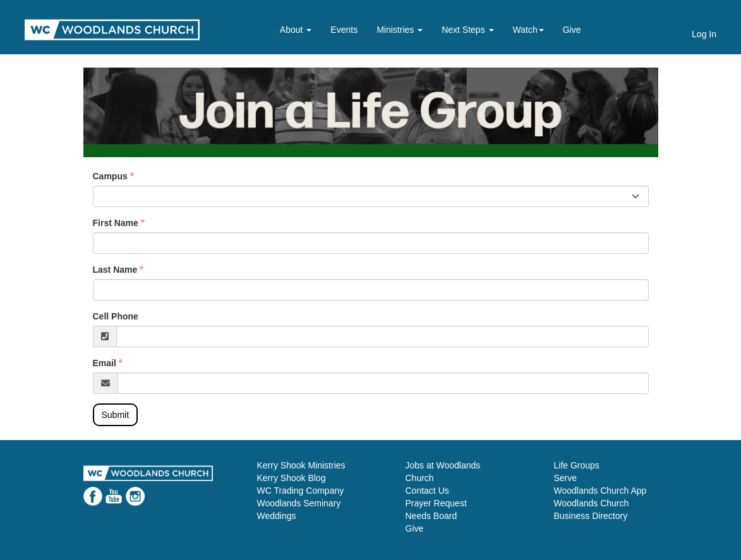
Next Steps (467, 30)
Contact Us (427, 491)
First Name (116, 223)
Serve (566, 478)
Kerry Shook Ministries (301, 465)
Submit (116, 415)
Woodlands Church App (600, 491)
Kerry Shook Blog (292, 478)
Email (105, 363)
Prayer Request (436, 503)
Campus (110, 176)
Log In (704, 34)
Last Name (115, 270)
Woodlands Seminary (299, 503)
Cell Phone (116, 316)
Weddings (277, 516)
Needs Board (431, 516)
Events (344, 30)
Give (572, 30)
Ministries (400, 30)
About (296, 30)
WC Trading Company (301, 491)
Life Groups (577, 465)
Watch (528, 30)
